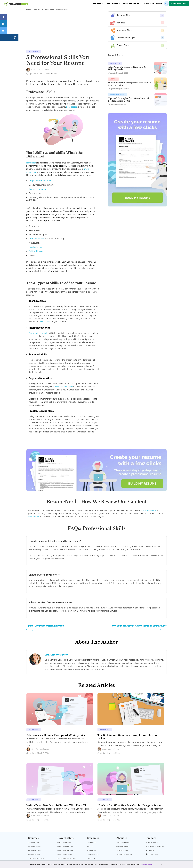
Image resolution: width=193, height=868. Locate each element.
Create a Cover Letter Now (67, 833)
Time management (38, 187)
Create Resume (179, 4)
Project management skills (41, 179)
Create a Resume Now (36, 833)
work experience (56, 170)
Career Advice (38, 9)
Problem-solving (37, 234)
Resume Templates (35, 821)
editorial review (149, 482)
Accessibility (107, 849)
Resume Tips (49, 9)
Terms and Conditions (83, 849)
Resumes (98, 4)
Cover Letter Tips (134, 100)
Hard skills (31, 164)
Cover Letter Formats (65, 825)
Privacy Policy (96, 849)
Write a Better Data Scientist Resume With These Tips (57, 776)
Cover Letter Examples (65, 818)
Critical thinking (36, 247)
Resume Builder (33, 814)
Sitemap (115, 849)
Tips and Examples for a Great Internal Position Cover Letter (137, 106)
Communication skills (38, 320)
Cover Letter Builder (64, 814)
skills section (32, 115)
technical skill (45, 308)
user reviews (34, 488)
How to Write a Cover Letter (67, 829)
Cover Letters (112, 4)
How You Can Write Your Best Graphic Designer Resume (130, 776)
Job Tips (130, 81)
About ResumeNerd (123, 814)
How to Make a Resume (36, 829)
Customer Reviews (123, 818)
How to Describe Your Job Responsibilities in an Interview (138, 88)
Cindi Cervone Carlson (56, 626)
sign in (159, 4)
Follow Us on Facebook (124, 825)
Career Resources (132, 4)
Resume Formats (34, 825)
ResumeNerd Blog (93, 833)
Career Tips (91, 829)
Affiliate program (122, 821)
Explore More (147, 864)
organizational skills (53, 367)
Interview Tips (92, 821)
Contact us (148, 4)
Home (28, 9)
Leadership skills (36, 243)
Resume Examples (34, 818)
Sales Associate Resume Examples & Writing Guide (137, 69)
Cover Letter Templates (65, 821)
